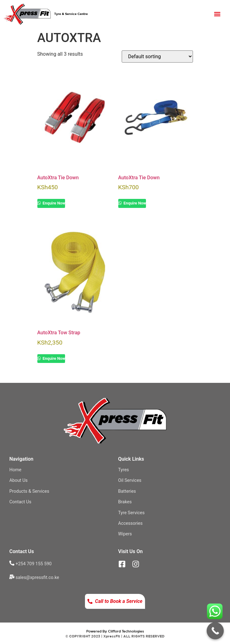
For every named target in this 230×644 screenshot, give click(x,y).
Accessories (131, 523)
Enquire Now (54, 203)
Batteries (127, 491)
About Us (19, 480)
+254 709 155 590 (34, 564)
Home (15, 470)
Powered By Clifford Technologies (115, 631)
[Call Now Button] (215, 631)
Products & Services (29, 491)
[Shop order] (157, 56)
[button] (217, 14)
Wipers (125, 534)
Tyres (124, 470)
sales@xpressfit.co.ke (37, 578)
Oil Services (130, 480)
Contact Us (20, 502)
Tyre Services (131, 513)
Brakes (125, 502)
